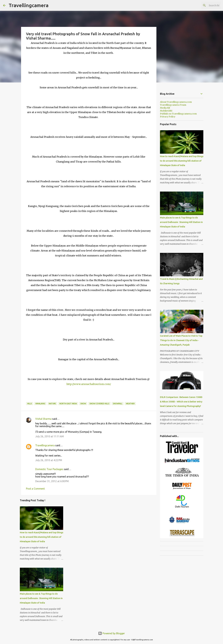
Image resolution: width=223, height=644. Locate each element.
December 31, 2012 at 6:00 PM (52, 481)
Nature (52, 404)
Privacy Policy (168, 117)
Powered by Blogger (111, 633)
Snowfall (118, 404)
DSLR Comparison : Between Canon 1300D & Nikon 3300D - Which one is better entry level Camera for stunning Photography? (181, 402)
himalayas (40, 404)
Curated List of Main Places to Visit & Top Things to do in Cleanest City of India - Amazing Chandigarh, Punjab (181, 340)
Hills (30, 404)
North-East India (68, 404)
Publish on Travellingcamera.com (178, 114)
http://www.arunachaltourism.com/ (89, 384)
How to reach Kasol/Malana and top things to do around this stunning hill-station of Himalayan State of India (42, 537)
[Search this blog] (204, 5)
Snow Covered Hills (99, 404)
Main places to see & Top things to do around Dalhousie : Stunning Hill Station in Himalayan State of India (41, 598)
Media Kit (165, 108)
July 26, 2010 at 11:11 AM (50, 436)
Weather (130, 404)
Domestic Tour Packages (49, 469)
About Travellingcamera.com (176, 102)
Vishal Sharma (43, 419)
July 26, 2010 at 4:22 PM (49, 460)
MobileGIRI (166, 111)
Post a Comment (35, 489)
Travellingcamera (29, 5)
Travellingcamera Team (173, 105)
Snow (83, 404)
